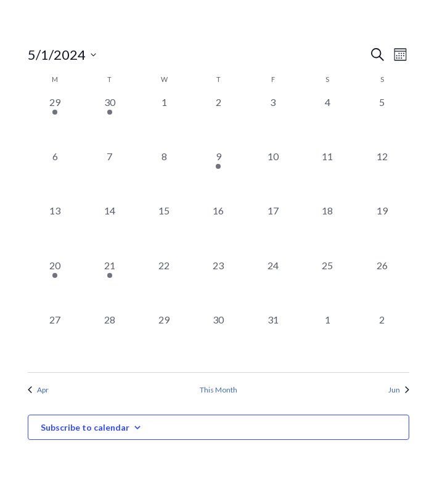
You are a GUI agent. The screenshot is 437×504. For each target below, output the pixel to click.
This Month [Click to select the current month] (219, 390)
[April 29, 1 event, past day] (55, 122)
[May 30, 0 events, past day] (218, 339)
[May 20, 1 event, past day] (55, 285)
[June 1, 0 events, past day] (327, 339)
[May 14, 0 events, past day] (109, 230)
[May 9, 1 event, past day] (218, 176)
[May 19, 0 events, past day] (382, 230)
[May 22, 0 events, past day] (164, 285)
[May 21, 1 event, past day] (109, 285)
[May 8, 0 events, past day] (164, 176)
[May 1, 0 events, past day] (164, 122)
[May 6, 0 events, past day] (55, 176)
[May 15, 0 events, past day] (164, 230)
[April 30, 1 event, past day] (109, 122)
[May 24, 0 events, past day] (273, 285)
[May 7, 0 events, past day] (109, 176)
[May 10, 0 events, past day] (273, 176)
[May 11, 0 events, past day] (327, 176)
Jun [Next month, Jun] (399, 390)
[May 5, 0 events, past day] (382, 122)
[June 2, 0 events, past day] (382, 339)
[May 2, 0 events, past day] (218, 122)
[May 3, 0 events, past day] (273, 122)
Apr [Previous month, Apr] (38, 390)
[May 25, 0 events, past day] (327, 285)
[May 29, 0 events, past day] (164, 339)
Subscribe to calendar (85, 427)
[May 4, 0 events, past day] (327, 122)
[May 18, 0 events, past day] (327, 230)
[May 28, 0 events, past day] (109, 339)
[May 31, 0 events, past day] (273, 339)
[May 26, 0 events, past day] (382, 285)
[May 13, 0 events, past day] (55, 230)
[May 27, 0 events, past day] (55, 339)
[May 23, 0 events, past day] (218, 285)
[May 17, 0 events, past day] (273, 230)
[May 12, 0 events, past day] (382, 176)
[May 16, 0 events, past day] (218, 230)
